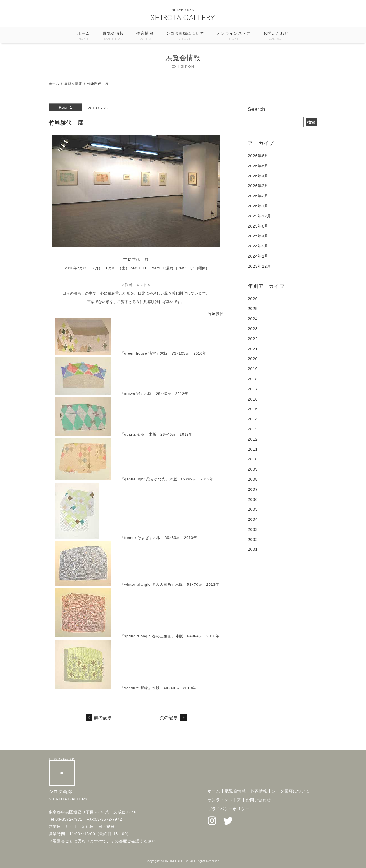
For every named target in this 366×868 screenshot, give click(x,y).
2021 (253, 349)
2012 (253, 439)
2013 (253, 429)
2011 (253, 449)
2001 (253, 549)
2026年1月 (258, 206)
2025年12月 (260, 216)
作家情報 (145, 36)
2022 (253, 339)
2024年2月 (258, 246)
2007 (253, 489)
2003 (253, 529)
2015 (253, 409)
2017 (253, 389)
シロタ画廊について (185, 36)
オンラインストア (234, 36)
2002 (253, 540)
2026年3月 (258, 186)
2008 (253, 479)
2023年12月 (260, 266)
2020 (253, 359)
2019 (253, 369)
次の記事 (169, 718)
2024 (253, 319)
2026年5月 (258, 166)
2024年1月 (258, 256)
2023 (253, 329)
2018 (253, 379)
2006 (253, 499)
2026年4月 (258, 176)
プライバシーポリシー (229, 809)
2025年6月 (258, 226)
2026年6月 (258, 156)
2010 (253, 459)
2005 (253, 509)
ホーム (84, 36)
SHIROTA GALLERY (183, 17)
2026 (253, 299)
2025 (253, 309)
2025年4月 (258, 236)
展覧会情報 (113, 36)
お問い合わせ (276, 36)
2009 (253, 469)
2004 (253, 519)
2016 (253, 399)
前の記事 (103, 718)
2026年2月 (258, 196)
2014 (253, 419)
